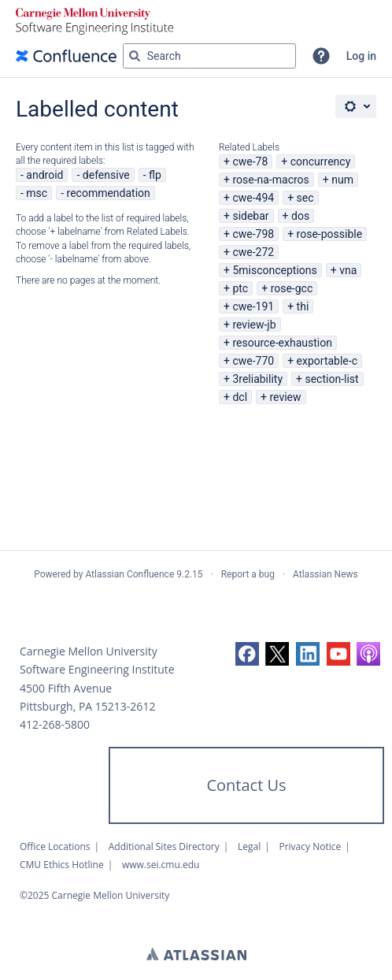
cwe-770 (253, 361)
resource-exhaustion (282, 343)
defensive (106, 175)
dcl (240, 397)
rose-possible (330, 234)
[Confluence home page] (66, 56)
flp (155, 175)
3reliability (257, 379)
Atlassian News (325, 574)
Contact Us (246, 785)
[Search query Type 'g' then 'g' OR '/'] (209, 56)
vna (348, 270)
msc (37, 193)
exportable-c (327, 361)
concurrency (321, 161)
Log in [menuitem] (361, 56)
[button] (321, 56)
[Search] (135, 56)
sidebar (250, 216)
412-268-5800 (55, 724)
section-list (331, 379)
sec (305, 198)
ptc (240, 288)
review (285, 397)
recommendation (109, 193)
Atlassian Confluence (129, 574)
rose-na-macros (270, 180)
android (44, 175)
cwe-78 (250, 161)
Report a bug (248, 574)
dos (300, 216)
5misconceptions (274, 270)
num (342, 180)
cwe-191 (253, 306)
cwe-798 (253, 234)
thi (303, 306)
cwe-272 (253, 252)
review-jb (254, 325)
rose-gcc (292, 288)
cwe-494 (253, 198)
